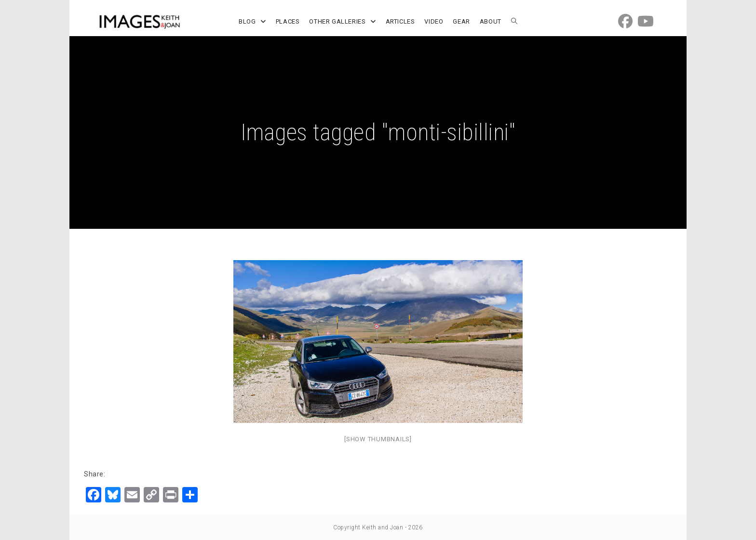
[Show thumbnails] (378, 439)
